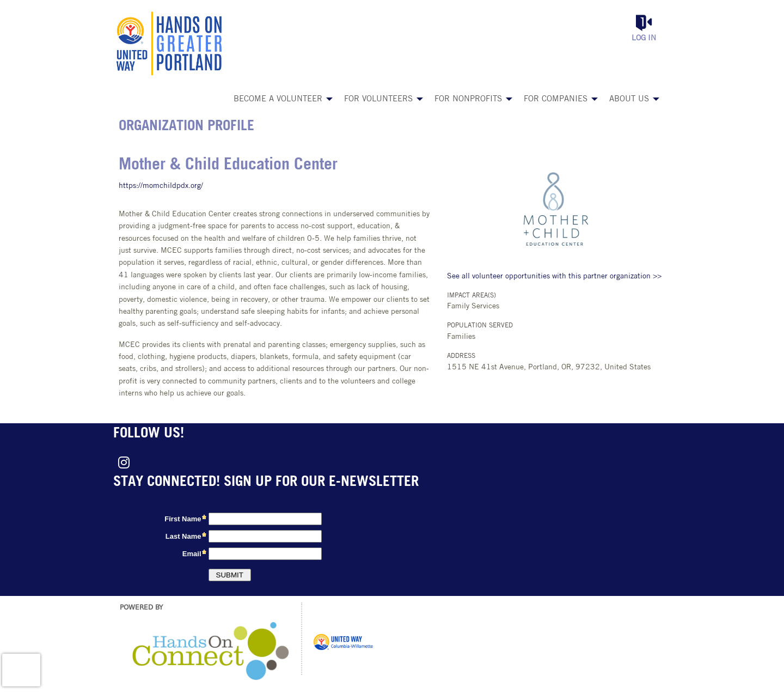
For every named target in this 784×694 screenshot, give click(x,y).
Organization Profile (186, 127)
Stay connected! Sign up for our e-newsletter (266, 482)
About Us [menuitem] (629, 99)
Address (461, 356)
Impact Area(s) (471, 296)
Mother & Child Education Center (228, 165)
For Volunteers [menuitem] (378, 99)
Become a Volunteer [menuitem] (278, 99)
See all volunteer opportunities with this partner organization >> (554, 276)
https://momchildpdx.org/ (161, 186)
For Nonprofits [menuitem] (468, 99)
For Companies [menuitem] (556, 99)
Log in (644, 38)
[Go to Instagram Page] (122, 462)
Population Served (480, 326)
